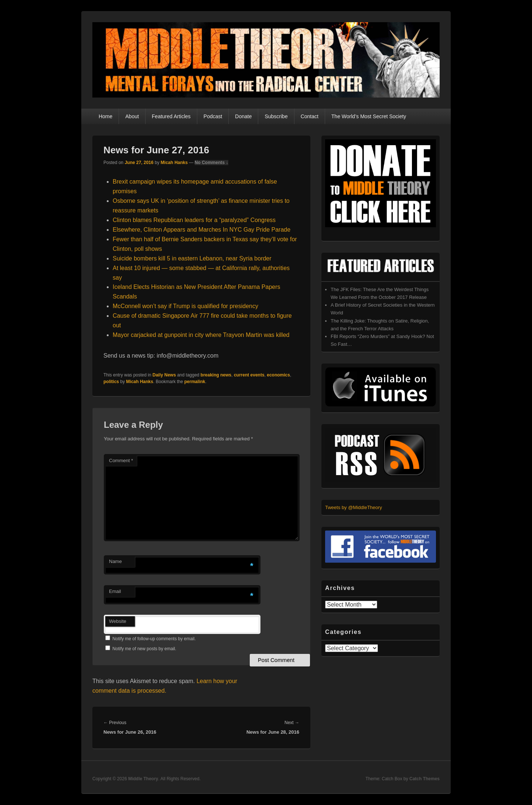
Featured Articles (171, 116)
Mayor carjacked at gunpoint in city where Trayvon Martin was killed (201, 335)
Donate (243, 116)
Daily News (164, 375)
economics (278, 375)
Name (115, 561)
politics (111, 382)
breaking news (216, 375)
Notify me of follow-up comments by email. (154, 639)
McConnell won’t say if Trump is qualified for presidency (185, 306)
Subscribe (276, 116)
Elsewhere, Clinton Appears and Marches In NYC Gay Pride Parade (202, 230)
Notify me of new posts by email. (144, 649)
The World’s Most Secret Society (369, 116)
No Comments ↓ (212, 163)
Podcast (213, 116)
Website (118, 621)
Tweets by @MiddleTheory (354, 507)
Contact (310, 116)
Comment (121, 461)
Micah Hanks (174, 163)
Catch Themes (424, 779)
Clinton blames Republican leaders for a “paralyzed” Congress (194, 220)
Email (115, 591)
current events (249, 375)
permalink (195, 382)
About (132, 116)
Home (105, 116)
